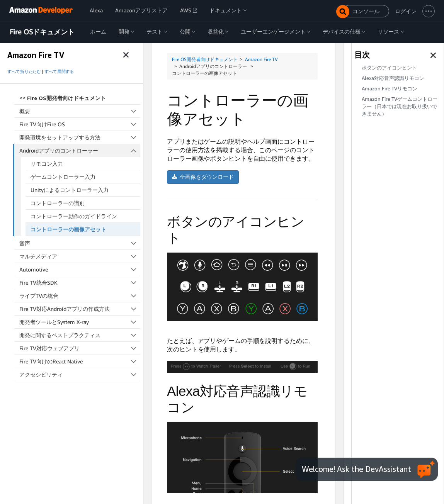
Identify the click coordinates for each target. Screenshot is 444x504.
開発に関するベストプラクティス (80, 335)
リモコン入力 (47, 164)
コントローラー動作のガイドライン (74, 216)
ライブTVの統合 (80, 296)
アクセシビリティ (80, 374)
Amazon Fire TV (261, 59)
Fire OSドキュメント (42, 32)
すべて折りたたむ (24, 71)
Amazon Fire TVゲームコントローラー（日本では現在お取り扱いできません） (400, 106)
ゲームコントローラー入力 (63, 177)
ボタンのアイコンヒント (389, 68)
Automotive (80, 269)
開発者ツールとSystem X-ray (80, 322)
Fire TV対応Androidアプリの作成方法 (80, 309)
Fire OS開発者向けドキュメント (205, 59)
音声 (80, 243)
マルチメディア (80, 256)
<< (63, 98)
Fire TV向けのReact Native (80, 361)
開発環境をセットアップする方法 (80, 137)
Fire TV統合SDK (80, 283)
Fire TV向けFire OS (80, 124)
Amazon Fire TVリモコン (390, 89)
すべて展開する (59, 71)
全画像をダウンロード (203, 177)
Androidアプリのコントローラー (80, 150)
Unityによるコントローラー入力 (70, 190)
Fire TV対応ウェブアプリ (80, 348)
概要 (80, 111)
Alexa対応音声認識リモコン (393, 78)
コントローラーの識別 (58, 203)
